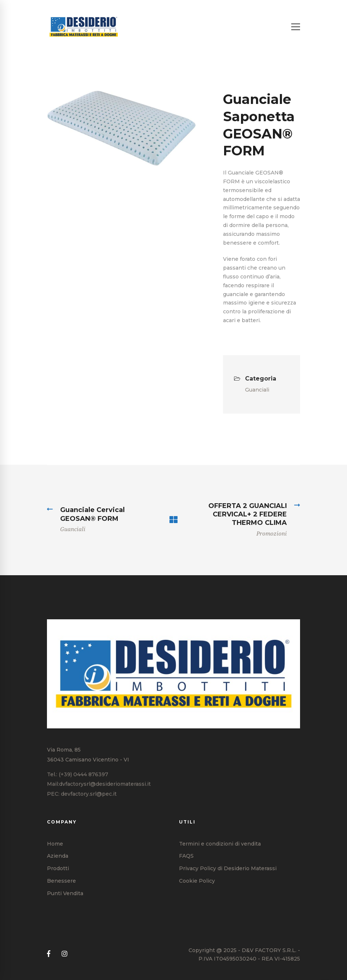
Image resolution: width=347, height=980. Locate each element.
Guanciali (257, 390)
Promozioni (272, 534)
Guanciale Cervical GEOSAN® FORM (92, 514)
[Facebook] (49, 954)
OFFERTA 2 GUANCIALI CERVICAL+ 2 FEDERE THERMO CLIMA (248, 514)
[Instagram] (65, 954)
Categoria (255, 379)
